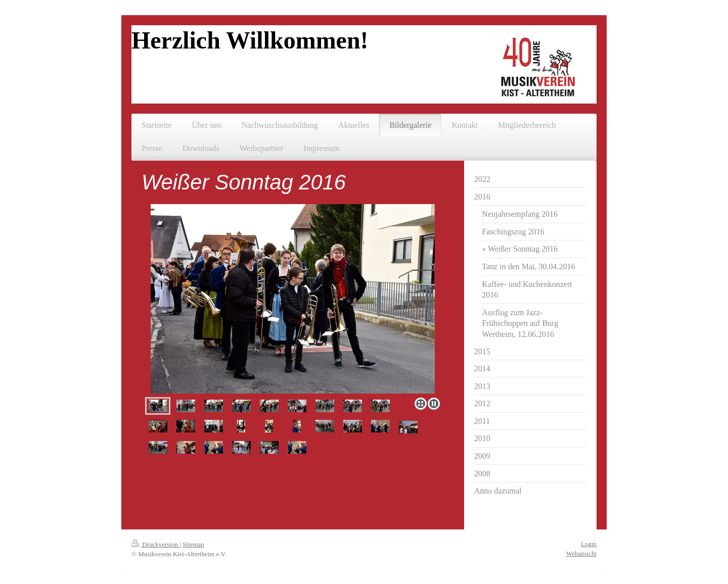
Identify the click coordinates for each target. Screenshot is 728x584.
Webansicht (581, 553)
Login (589, 544)
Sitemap (193, 544)
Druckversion (155, 544)
